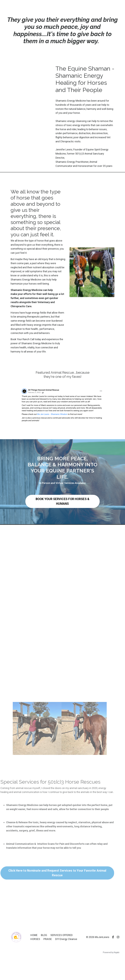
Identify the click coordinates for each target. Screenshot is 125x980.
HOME (34, 935)
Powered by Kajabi (111, 952)
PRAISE (48, 939)
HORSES (36, 939)
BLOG (44, 935)
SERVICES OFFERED (62, 935)
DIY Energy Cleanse (66, 939)
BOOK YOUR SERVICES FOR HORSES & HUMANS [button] (63, 501)
